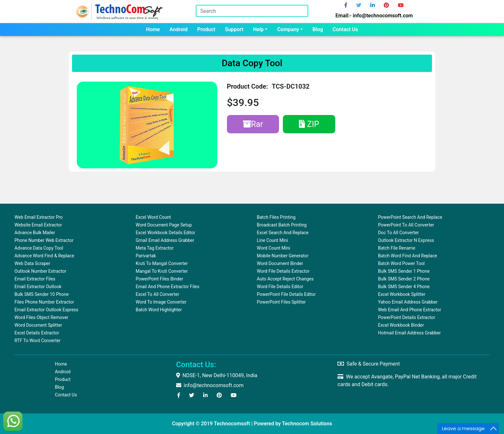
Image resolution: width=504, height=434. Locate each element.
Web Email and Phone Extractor (410, 310)
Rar (253, 124)
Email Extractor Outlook (38, 287)
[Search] (252, 11)
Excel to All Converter (157, 294)
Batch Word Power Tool (401, 263)
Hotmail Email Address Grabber (409, 333)
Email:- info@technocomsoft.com (374, 16)
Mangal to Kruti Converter (162, 271)
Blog (318, 29)
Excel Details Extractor (37, 333)
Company (288, 29)
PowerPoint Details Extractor (407, 317)
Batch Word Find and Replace (408, 256)
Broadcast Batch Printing (282, 225)
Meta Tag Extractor (155, 248)
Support (234, 29)
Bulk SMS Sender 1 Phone (404, 271)
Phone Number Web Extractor (44, 240)
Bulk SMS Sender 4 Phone (404, 287)
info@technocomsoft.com (210, 385)
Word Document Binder (280, 263)
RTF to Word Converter (37, 341)
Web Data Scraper (32, 263)
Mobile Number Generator (283, 256)
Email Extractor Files (35, 279)
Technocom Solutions (307, 424)
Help (258, 29)
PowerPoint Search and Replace (410, 217)
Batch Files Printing (276, 217)
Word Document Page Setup (164, 225)
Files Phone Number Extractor (44, 302)
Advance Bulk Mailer (35, 233)
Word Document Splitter (38, 325)
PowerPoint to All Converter (406, 225)
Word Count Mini (274, 248)
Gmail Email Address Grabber (165, 240)
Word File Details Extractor (283, 271)
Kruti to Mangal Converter (162, 263)
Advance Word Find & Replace (44, 256)
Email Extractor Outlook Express (46, 310)
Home (153, 29)
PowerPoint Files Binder (159, 279)
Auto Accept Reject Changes (285, 279)
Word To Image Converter (161, 302)
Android (178, 29)
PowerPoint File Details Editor (286, 294)
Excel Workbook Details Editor (165, 233)
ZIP (309, 124)
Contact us (345, 29)
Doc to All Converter (398, 233)
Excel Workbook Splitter (402, 294)
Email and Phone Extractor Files (167, 287)
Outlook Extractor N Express (406, 240)
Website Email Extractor (38, 225)
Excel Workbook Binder (401, 325)
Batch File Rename (397, 248)
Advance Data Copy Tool (39, 248)
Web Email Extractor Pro (39, 217)
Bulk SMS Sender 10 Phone (42, 294)
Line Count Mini (272, 240)
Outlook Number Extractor (40, 271)
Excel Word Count (153, 217)
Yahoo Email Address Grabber (408, 302)
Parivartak (146, 256)
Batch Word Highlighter (159, 310)
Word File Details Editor (280, 287)
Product (206, 29)
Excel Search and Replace (283, 233)
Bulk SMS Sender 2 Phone (404, 279)
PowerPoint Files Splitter (281, 302)
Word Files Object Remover (41, 317)
